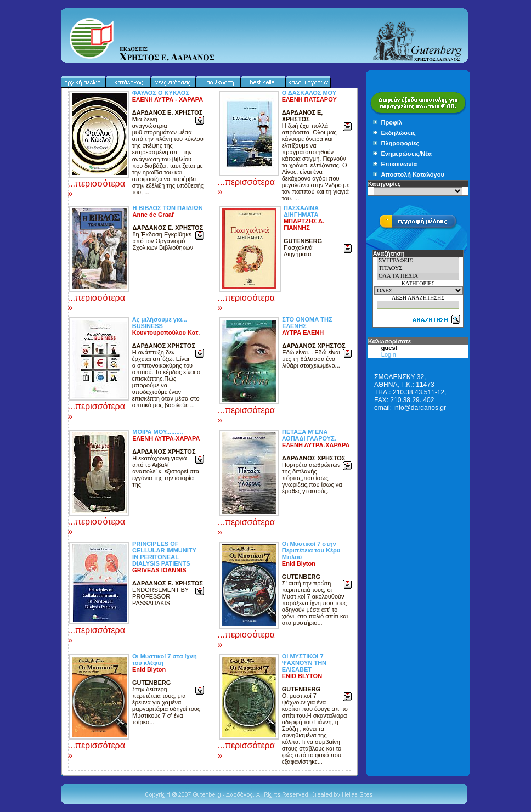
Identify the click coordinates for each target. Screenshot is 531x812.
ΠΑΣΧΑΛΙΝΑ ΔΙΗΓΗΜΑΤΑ (301, 211)
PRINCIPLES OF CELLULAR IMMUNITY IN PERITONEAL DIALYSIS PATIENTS (164, 554)
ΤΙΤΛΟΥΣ (418, 269)
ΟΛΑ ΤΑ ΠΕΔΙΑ (418, 277)
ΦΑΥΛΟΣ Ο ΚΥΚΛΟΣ (161, 93)
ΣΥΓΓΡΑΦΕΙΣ (418, 261)
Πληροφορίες (400, 143)
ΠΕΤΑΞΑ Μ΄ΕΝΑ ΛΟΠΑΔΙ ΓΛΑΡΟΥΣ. (309, 435)
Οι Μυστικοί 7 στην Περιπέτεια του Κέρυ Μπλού (311, 550)
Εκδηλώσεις (399, 133)
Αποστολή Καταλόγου (413, 174)
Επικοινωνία (399, 164)
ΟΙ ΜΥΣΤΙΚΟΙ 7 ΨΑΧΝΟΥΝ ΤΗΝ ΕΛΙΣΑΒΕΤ (304, 663)
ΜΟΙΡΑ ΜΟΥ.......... (157, 432)
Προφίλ (392, 122)
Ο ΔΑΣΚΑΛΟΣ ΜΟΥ (309, 93)
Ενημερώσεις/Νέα (406, 154)
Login (389, 354)
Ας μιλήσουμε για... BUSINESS (160, 323)
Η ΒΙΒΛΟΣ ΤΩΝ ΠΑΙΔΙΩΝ (167, 208)
